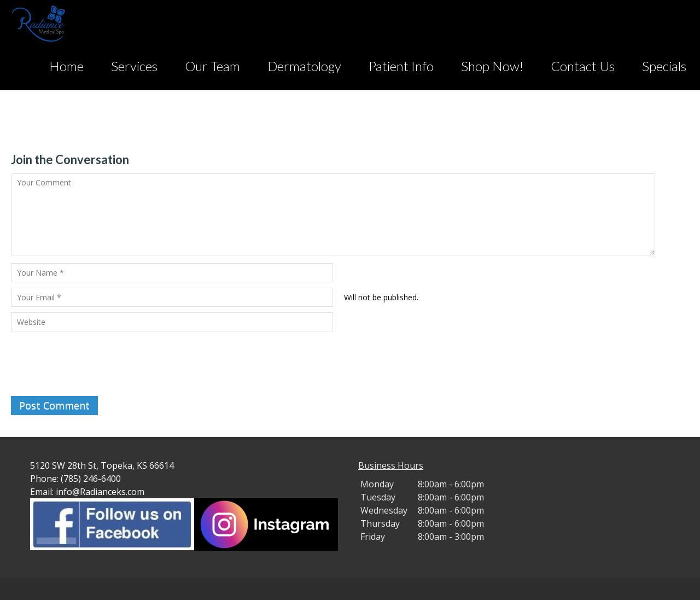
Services (134, 66)
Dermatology (304, 66)
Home (66, 66)
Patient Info (401, 66)
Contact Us (583, 66)
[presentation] (94, 364)
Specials (664, 66)
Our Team (212, 66)
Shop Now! (492, 66)
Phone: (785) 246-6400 (75, 479)
